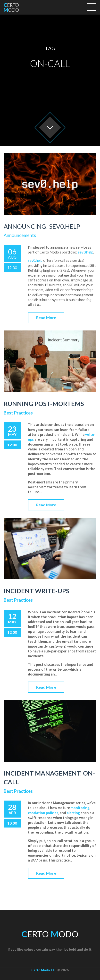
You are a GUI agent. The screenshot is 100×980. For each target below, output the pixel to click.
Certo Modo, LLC (44, 970)
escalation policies (43, 813)
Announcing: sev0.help (42, 226)
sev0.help (35, 260)
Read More (46, 317)
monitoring (80, 808)
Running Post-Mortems (44, 404)
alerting (73, 813)
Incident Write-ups (37, 591)
